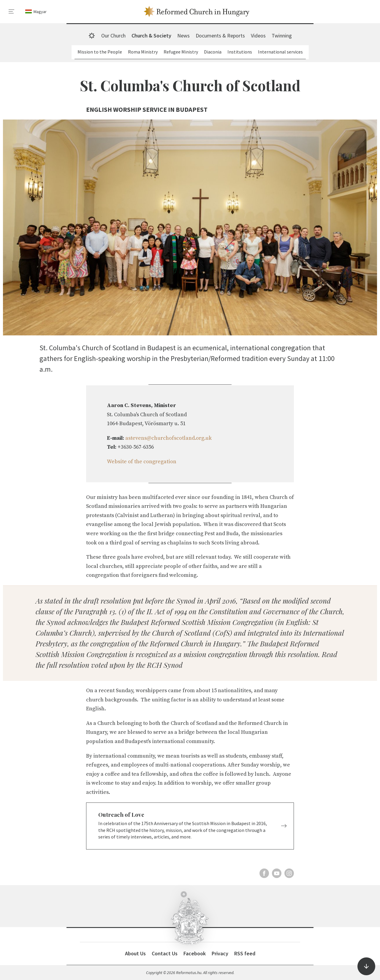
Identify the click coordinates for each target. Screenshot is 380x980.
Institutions (240, 52)
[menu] (12, 12)
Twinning (282, 36)
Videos (258, 36)
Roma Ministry (143, 52)
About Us (135, 953)
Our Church (113, 36)
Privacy (220, 953)
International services (280, 52)
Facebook (195, 953)
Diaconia (213, 52)
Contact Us (165, 953)
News (183, 36)
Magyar (40, 12)
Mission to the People (100, 52)
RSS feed (245, 953)
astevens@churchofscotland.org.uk (168, 438)
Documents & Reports (220, 36)
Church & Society (151, 36)
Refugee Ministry (181, 52)
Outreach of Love (121, 815)
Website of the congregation (142, 462)
